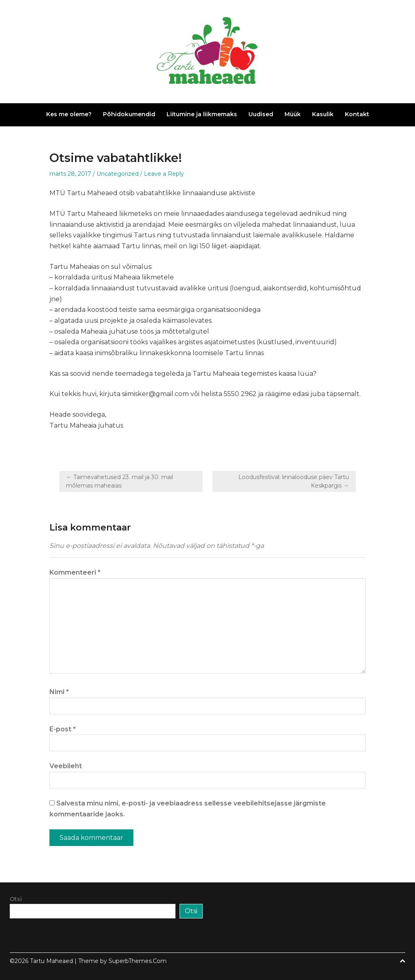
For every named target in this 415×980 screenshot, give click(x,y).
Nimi (59, 692)
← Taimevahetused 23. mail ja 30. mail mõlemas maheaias (120, 481)
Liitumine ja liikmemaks (202, 114)
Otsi (16, 899)
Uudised (261, 114)
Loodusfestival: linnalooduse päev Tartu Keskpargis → (294, 481)
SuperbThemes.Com (138, 961)
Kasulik (323, 114)
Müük (293, 114)
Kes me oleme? (69, 114)
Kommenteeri (75, 572)
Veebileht (66, 766)
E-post (63, 729)
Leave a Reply (164, 174)
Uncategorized (118, 174)
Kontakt (357, 114)
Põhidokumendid (129, 114)
